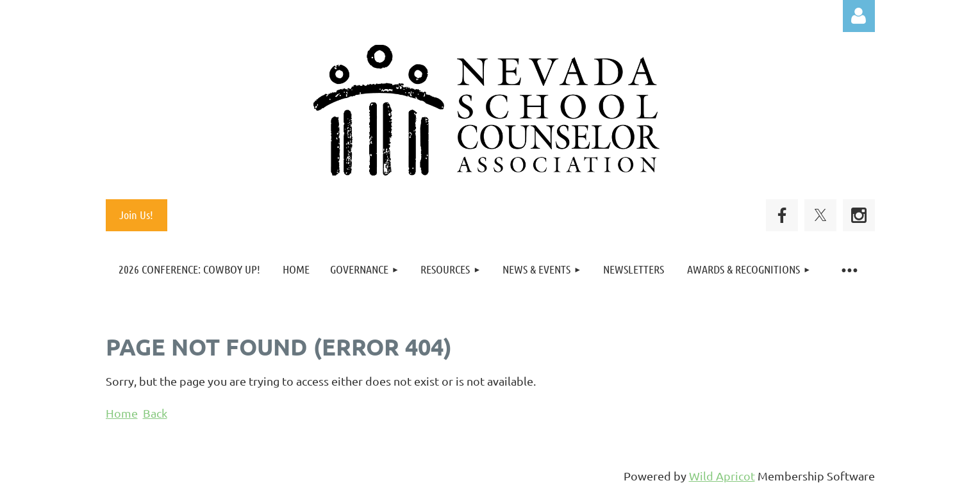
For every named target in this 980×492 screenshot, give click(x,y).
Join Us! (136, 215)
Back (155, 413)
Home (122, 413)
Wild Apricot (722, 476)
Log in (859, 16)
